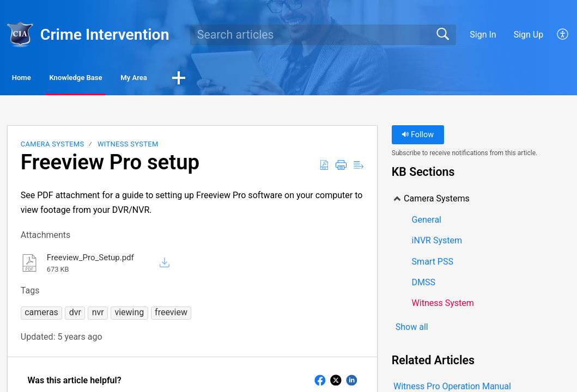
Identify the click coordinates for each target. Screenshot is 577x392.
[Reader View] (359, 168)
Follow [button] (418, 137)
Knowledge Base (120, 79)
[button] (264, 80)
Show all (412, 330)
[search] (323, 35)
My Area (207, 79)
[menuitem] (563, 35)
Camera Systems (53, 147)
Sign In (483, 35)
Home (38, 79)
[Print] (341, 168)
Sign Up (529, 35)
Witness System (128, 147)
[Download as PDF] (324, 168)
